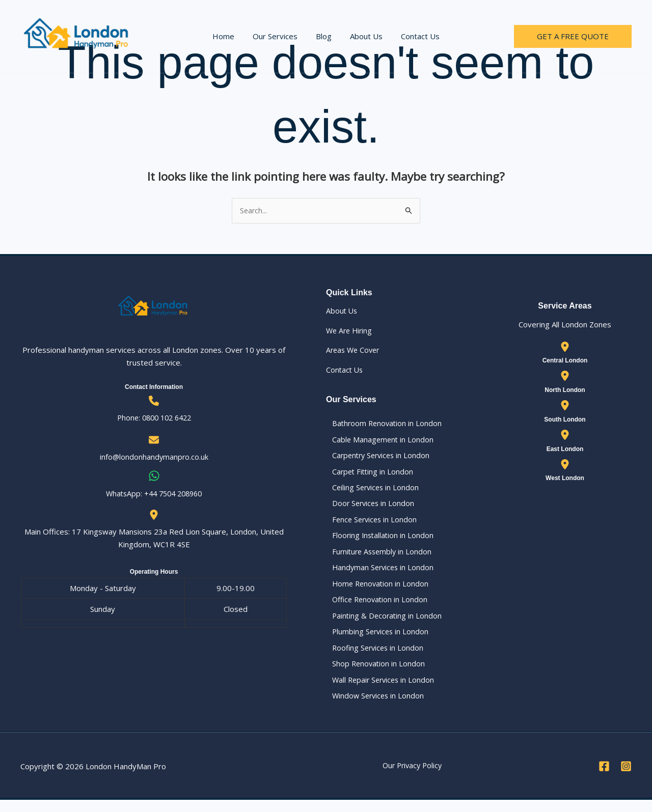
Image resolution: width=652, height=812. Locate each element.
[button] (573, 36)
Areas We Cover (355, 351)
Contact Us (414, 36)
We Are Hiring (350, 331)
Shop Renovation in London (373, 675)
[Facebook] (604, 778)
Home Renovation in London (376, 591)
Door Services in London (369, 508)
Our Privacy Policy (412, 778)
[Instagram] (626, 778)
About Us (363, 36)
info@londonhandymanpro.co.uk (154, 458)
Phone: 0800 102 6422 (154, 418)
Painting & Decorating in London (382, 624)
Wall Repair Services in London (379, 691)
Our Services (278, 36)
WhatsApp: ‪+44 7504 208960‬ (154, 494)
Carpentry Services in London (377, 458)
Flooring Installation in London (378, 541)
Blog (324, 36)
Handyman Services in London (378, 574)
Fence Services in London (370, 524)
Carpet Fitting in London (368, 474)
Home (229, 36)
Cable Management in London (378, 441)
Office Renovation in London (375, 608)
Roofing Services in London (373, 658)
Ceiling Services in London (371, 491)
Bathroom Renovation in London (382, 424)
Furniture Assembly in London (378, 557)
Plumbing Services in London (376, 641)
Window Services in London (374, 708)
